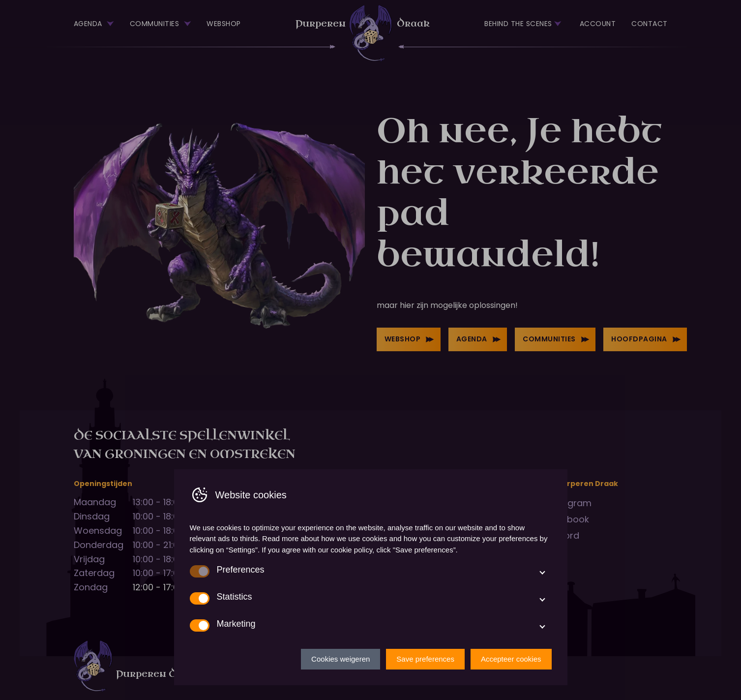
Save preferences (425, 659)
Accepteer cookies (511, 659)
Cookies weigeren (341, 659)
